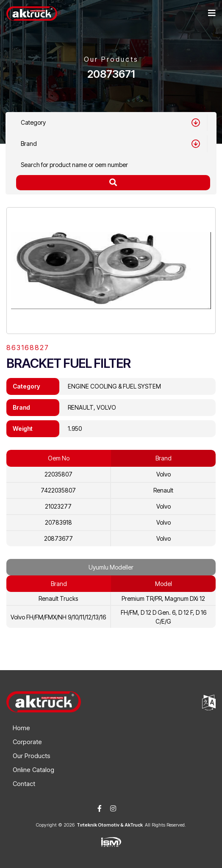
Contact (24, 784)
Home (21, 728)
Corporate (27, 742)
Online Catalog (33, 770)
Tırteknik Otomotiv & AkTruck (110, 825)
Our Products (32, 756)
